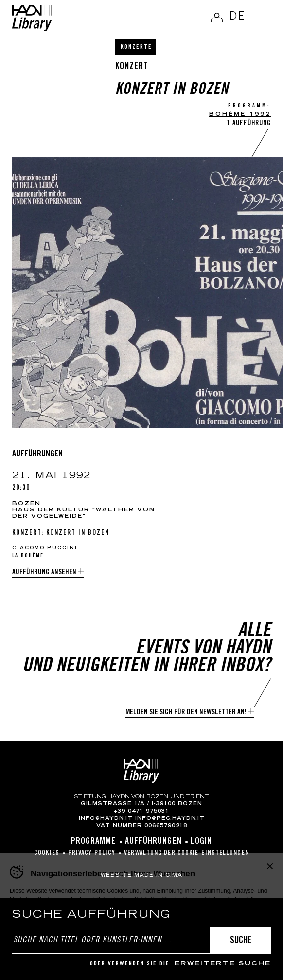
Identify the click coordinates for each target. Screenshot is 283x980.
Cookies (47, 853)
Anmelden (217, 17)
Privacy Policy (92, 853)
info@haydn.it (106, 819)
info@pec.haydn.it (170, 819)
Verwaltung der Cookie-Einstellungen (186, 853)
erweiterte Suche (223, 964)
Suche (241, 941)
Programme (94, 842)
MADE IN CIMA (158, 876)
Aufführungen (153, 842)
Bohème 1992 (240, 115)
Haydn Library (32, 18)
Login (202, 842)
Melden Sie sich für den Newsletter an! (186, 713)
